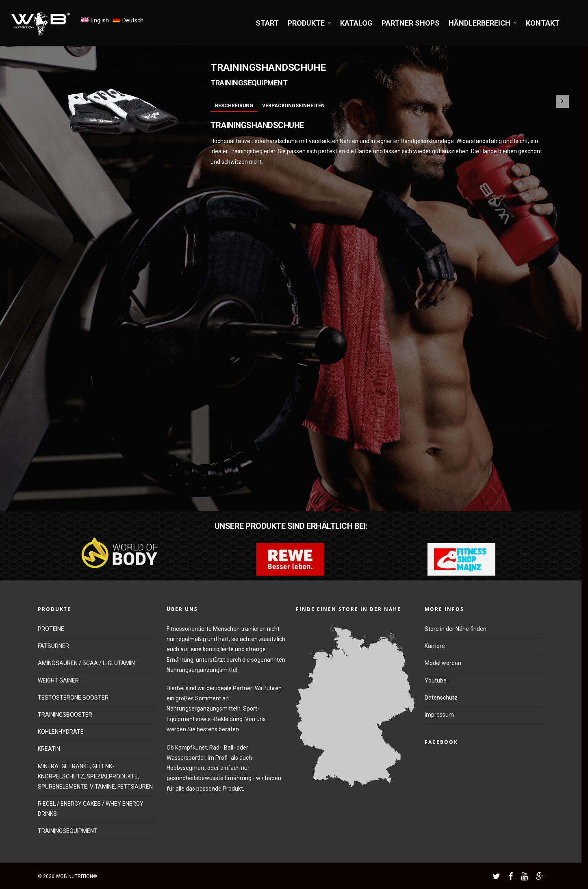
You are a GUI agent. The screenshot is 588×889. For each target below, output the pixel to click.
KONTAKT (543, 23)
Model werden (443, 663)
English (100, 20)
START (267, 23)
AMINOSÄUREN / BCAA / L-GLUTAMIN (86, 663)
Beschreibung (234, 106)
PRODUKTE (310, 23)
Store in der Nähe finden (456, 629)
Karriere (435, 646)
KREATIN (49, 749)
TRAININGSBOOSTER (65, 715)
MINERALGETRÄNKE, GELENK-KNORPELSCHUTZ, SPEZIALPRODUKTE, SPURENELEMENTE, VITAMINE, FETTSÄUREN (95, 776)
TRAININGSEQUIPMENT (68, 831)
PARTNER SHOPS (411, 23)
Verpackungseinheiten (293, 106)
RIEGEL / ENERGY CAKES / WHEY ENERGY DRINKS (91, 809)
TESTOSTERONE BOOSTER (73, 698)
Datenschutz (441, 698)
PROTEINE (51, 629)
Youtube (436, 680)
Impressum (439, 715)
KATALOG (356, 23)
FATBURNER (53, 646)
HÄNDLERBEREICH (483, 23)
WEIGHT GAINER (58, 680)
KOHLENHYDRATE (61, 732)
